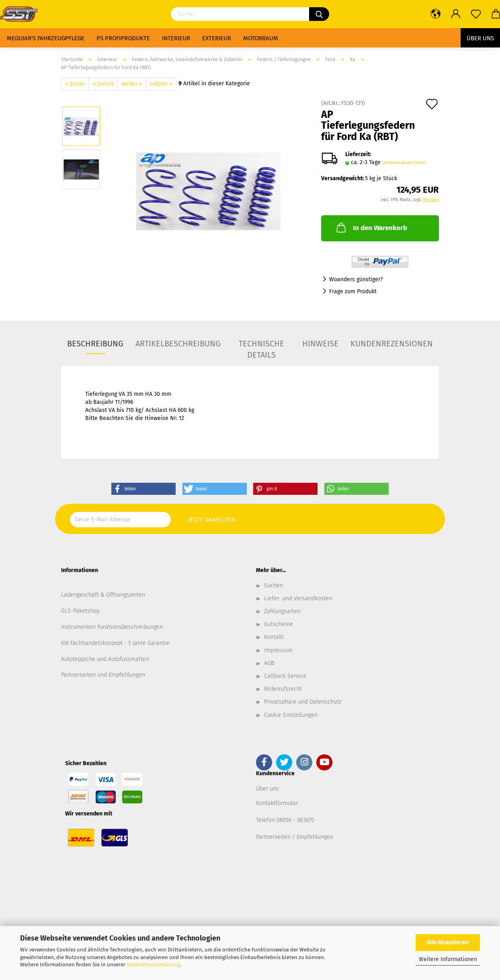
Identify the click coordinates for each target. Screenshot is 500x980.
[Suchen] (319, 14)
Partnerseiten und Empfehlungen (103, 675)
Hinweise (320, 344)
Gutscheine (279, 624)
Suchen (274, 586)
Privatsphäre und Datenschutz (303, 702)
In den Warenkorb (371, 227)
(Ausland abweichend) (404, 163)
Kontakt (274, 637)
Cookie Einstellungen (291, 715)
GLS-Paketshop (80, 611)
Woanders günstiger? (356, 279)
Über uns (480, 38)
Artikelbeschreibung (178, 344)
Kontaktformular (277, 803)
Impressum (278, 650)
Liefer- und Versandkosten (298, 598)
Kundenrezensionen (392, 344)
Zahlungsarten (282, 611)
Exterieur (217, 38)
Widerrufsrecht (283, 689)
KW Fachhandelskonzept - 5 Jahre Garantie (115, 643)
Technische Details (261, 346)
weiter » (132, 84)
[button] (143, 489)
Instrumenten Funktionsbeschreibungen (112, 627)
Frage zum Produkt (353, 291)
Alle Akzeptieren (448, 942)
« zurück (103, 84)
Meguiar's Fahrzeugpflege (46, 38)
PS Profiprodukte (123, 38)
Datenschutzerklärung (153, 965)
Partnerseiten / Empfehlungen (295, 837)
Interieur (176, 38)
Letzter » (161, 84)
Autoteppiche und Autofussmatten (105, 659)
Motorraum (261, 38)
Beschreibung (95, 344)
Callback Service (285, 676)
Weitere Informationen (448, 959)
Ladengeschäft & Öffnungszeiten (103, 595)
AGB (269, 663)
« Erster (75, 84)
